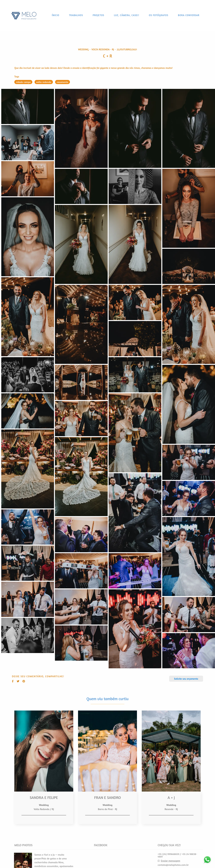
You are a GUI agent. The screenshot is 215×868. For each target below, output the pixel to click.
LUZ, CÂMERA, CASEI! (126, 15)
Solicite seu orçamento (186, 679)
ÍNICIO (56, 15)
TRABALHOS (76, 15)
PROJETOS (98, 15)
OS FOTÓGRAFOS (159, 15)
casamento (63, 82)
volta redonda (44, 82)
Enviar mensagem (170, 861)
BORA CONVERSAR (189, 15)
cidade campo (23, 82)
